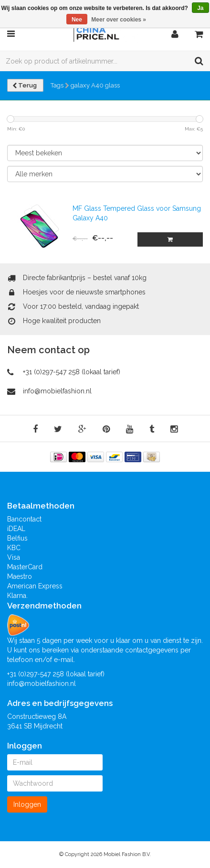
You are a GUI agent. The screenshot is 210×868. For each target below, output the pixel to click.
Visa (14, 557)
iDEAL (16, 529)
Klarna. (17, 596)
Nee (77, 20)
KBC (14, 548)
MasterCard (25, 567)
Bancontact (24, 519)
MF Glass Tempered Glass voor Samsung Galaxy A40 (137, 213)
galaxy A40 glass (95, 85)
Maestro (20, 576)
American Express (35, 586)
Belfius (17, 538)
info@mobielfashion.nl (57, 391)
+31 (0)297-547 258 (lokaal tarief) (72, 372)
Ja (200, 8)
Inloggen (27, 804)
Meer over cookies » (119, 20)
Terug (25, 85)
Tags (57, 85)
